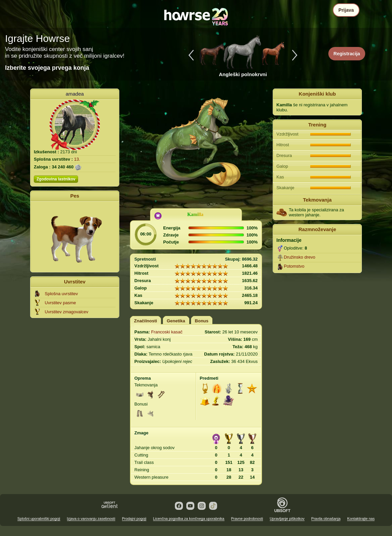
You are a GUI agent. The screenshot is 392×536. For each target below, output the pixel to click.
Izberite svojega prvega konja (47, 68)
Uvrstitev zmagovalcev (67, 312)
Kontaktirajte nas (361, 519)
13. (77, 159)
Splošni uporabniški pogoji (39, 519)
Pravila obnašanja (326, 519)
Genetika (176, 321)
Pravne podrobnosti (247, 519)
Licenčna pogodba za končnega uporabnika (189, 519)
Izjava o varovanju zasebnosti (91, 519)
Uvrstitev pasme (60, 303)
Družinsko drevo (300, 257)
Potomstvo (294, 266)
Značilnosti (146, 321)
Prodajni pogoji (134, 519)
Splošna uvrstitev (61, 294)
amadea (75, 94)
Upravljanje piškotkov (287, 519)
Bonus (202, 321)
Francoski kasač (167, 332)
